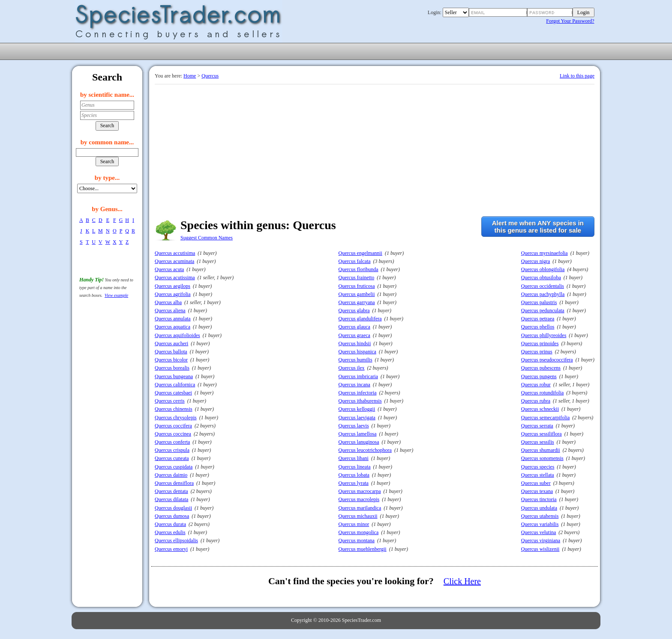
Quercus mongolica (359, 532)
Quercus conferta (172, 442)
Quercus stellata (538, 475)
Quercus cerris (170, 401)
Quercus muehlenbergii (363, 549)
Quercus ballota (171, 352)
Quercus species (538, 467)
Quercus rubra (536, 401)
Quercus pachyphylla (543, 294)
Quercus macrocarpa (360, 491)
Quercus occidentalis (543, 286)
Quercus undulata (539, 508)
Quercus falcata (355, 261)
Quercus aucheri (171, 343)
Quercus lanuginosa (359, 442)
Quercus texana (537, 491)
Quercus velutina (539, 532)
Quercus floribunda (358, 269)
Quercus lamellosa (358, 434)
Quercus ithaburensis (360, 401)
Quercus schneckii (540, 409)
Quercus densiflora (174, 483)
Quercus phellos (538, 327)
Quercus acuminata (174, 261)
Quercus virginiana (541, 540)
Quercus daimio (171, 475)
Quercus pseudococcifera (547, 360)
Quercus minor (354, 524)
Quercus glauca (354, 327)
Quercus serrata (537, 426)
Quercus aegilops (172, 286)
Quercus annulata (173, 319)
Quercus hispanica (357, 352)
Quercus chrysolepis (176, 418)
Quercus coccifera (173, 426)
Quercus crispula (172, 450)
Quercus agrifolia (173, 294)
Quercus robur (536, 385)
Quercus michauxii (358, 516)
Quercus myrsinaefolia (544, 253)
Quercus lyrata (354, 483)
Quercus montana (357, 540)
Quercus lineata (355, 467)
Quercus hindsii (355, 343)
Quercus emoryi (171, 549)
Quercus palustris (539, 302)
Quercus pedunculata (543, 311)
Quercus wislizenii (540, 549)
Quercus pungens (539, 376)
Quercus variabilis (540, 524)
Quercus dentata (171, 491)
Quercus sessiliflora (541, 434)
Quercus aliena (170, 311)
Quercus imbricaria (358, 376)
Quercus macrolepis (359, 499)
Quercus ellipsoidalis (176, 540)
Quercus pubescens (541, 368)
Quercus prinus (537, 352)
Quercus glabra (354, 311)
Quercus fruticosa (357, 286)
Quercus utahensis (540, 516)
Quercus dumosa (172, 516)
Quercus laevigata (357, 418)
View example (116, 295)
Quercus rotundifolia (543, 393)
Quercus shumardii (541, 450)
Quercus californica (175, 385)
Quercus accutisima (175, 253)
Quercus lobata (354, 475)
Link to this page (577, 76)
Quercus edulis (170, 532)
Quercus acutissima (175, 278)
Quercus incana (354, 385)
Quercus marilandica (360, 508)
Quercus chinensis (174, 409)
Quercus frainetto (357, 278)
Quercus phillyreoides (544, 335)
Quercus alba (168, 302)
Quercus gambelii (357, 294)
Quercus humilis (355, 360)
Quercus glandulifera (360, 319)
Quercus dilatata (171, 499)
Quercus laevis (354, 426)
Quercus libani (354, 458)
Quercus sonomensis (542, 458)
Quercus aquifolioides (177, 335)
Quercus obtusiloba (541, 278)
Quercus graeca (354, 335)
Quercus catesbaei (173, 393)
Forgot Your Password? (570, 21)
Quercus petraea (538, 319)
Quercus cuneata (172, 458)
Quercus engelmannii (360, 253)
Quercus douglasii (173, 508)
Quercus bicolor (171, 360)
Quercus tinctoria (539, 499)
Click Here (462, 581)
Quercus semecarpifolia (546, 418)
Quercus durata (170, 524)
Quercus (210, 76)
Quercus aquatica (172, 327)
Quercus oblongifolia (543, 269)
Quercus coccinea (173, 434)
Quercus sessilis (538, 442)
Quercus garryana (357, 302)
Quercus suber (536, 483)
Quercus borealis (172, 368)
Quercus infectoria (358, 393)
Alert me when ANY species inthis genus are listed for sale (538, 227)
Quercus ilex (352, 368)
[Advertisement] (375, 149)
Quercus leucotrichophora (365, 450)
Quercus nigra (536, 261)
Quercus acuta (169, 269)
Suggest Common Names (207, 238)
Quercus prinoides (540, 343)
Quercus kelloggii (357, 409)
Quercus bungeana (174, 376)
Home (190, 76)
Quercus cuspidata (174, 467)
